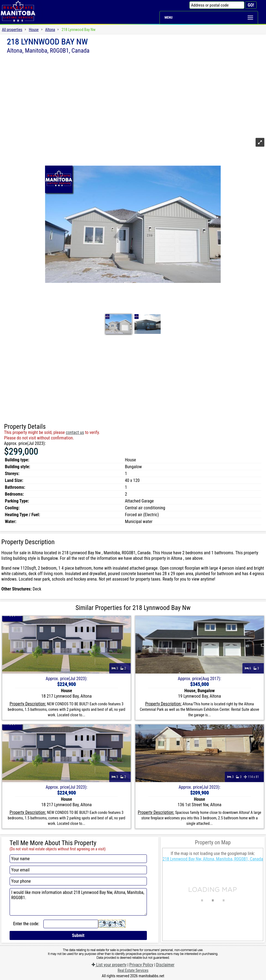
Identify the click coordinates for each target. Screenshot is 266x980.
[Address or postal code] (217, 5)
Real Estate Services (133, 970)
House (34, 30)
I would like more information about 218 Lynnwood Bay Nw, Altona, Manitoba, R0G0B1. (78, 902)
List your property (109, 965)
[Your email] (78, 870)
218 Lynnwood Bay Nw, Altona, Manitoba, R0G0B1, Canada (213, 859)
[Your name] (78, 859)
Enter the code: (26, 924)
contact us (75, 432)
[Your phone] (78, 881)
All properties (12, 30)
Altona (50, 30)
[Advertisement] (133, 95)
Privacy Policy (141, 965)
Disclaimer (165, 965)
